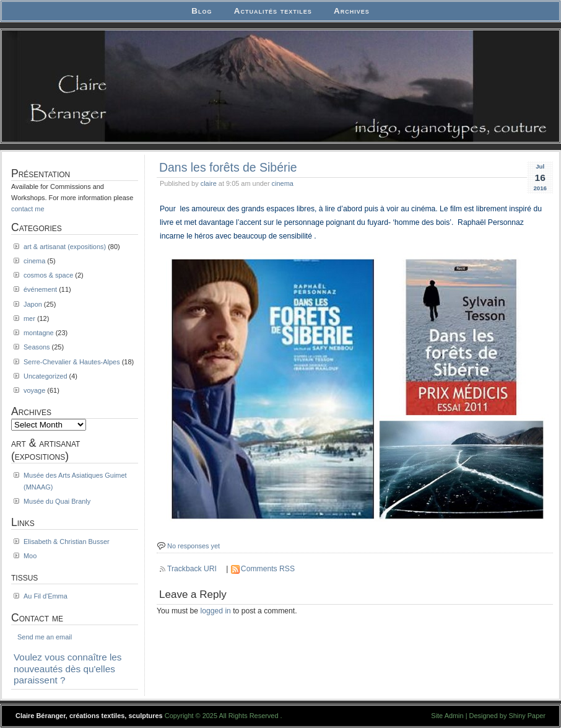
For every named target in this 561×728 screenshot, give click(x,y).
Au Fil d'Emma (46, 596)
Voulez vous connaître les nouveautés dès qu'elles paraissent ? (68, 669)
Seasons (37, 347)
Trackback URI (192, 569)
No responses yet (194, 546)
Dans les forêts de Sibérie (228, 167)
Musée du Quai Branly (57, 501)
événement (40, 289)
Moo (30, 556)
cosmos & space (48, 275)
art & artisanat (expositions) (65, 247)
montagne (39, 333)
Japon (33, 304)
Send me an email (45, 637)
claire (209, 183)
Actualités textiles (273, 11)
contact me (28, 209)
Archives (352, 11)
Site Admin (447, 716)
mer (29, 318)
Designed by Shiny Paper (507, 716)
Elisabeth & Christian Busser (67, 542)
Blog (202, 11)
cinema (283, 183)
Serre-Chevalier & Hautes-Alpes (72, 362)
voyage (34, 390)
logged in (216, 611)
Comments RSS (268, 569)
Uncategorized (46, 376)
